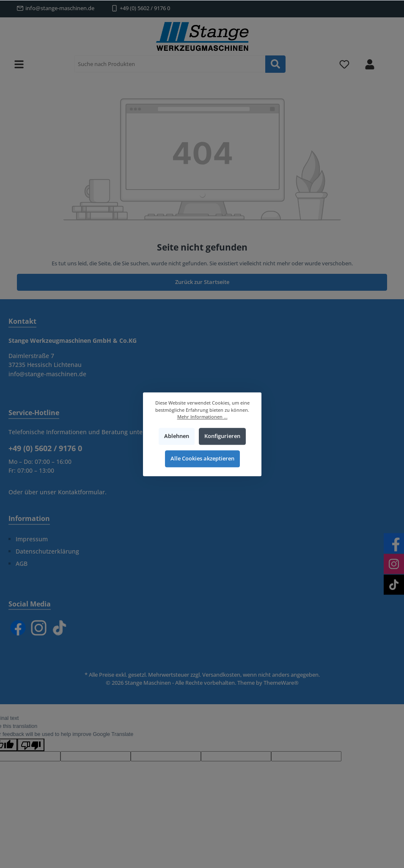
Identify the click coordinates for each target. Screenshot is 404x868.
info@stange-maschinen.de (60, 8)
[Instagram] (39, 628)
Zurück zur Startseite (202, 282)
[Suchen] (275, 64)
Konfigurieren (222, 436)
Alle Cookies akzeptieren (202, 459)
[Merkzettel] (344, 64)
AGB (22, 564)
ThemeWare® (281, 683)
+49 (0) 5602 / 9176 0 (145, 8)
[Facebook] (18, 628)
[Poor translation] (31, 745)
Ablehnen (177, 436)
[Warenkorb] (390, 60)
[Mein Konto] (370, 64)
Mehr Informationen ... (202, 417)
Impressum (32, 539)
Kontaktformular (81, 492)
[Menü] (19, 64)
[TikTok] (59, 628)
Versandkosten (221, 675)
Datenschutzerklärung (47, 551)
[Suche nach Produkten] (170, 64)
